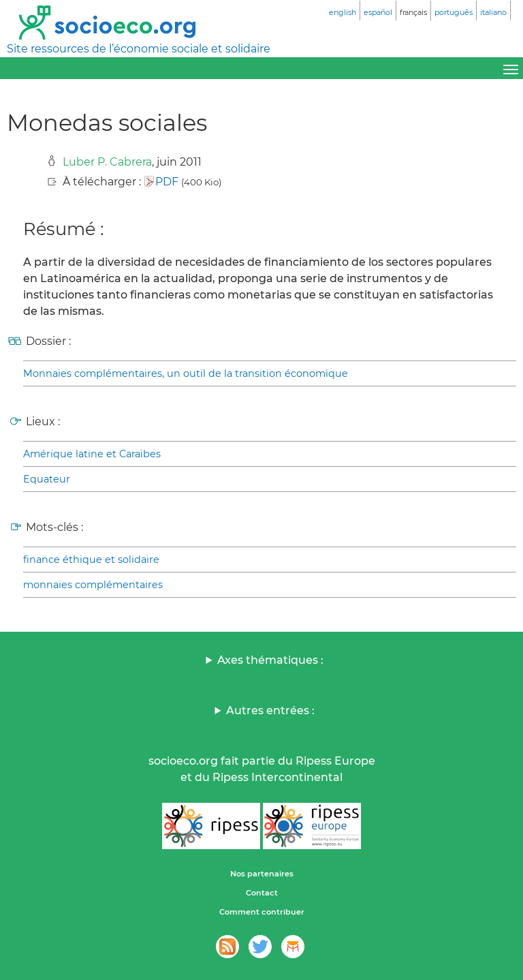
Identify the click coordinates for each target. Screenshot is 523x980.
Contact (262, 893)
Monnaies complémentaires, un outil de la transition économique (186, 373)
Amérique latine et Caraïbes (92, 454)
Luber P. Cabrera (107, 162)
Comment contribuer (262, 912)
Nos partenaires (262, 874)
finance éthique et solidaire (91, 560)
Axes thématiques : (270, 660)
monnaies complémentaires (93, 585)
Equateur (47, 479)
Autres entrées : (270, 710)
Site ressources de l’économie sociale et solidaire (139, 49)
